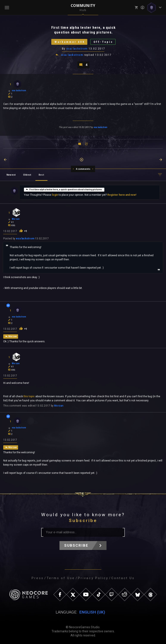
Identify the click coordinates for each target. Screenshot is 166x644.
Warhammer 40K (70, 42)
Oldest (27, 175)
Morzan (59, 406)
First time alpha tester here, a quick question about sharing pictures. (64, 189)
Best (41, 175)
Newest (11, 175)
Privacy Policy (93, 578)
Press (38, 578)
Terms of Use (61, 578)
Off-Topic (103, 42)
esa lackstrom (77, 49)
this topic (29, 396)
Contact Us (123, 578)
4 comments (83, 169)
